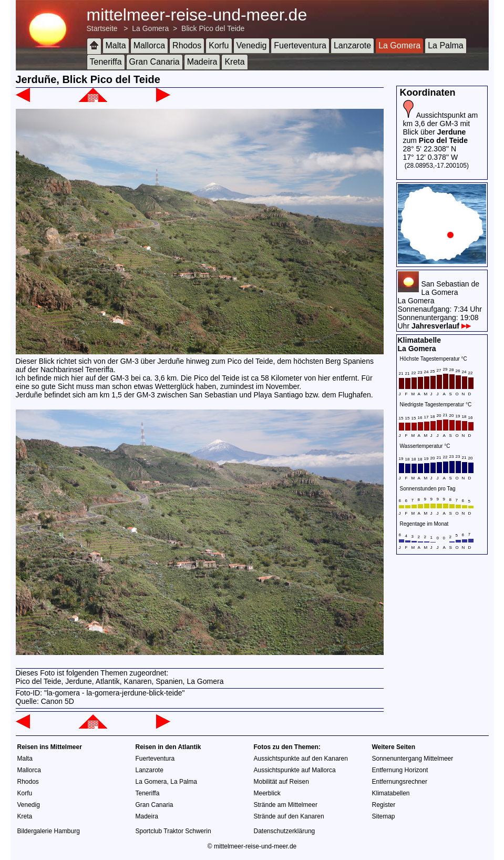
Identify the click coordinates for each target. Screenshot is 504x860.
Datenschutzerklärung (285, 831)
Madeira (202, 62)
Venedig (252, 45)
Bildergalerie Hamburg (49, 831)
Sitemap (384, 816)
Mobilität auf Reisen (281, 782)
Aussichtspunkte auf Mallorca (295, 770)
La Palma (446, 45)
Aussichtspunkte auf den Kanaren (301, 759)
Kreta (234, 62)
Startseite (102, 28)
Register (384, 805)
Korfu (219, 45)
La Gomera (150, 28)
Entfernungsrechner (400, 782)
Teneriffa (106, 62)
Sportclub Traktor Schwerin (173, 831)
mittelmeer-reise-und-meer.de (197, 15)
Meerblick (267, 793)
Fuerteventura (300, 45)
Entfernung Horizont (400, 770)
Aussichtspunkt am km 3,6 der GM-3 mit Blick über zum (441, 128)
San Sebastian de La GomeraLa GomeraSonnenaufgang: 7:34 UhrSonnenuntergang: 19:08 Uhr (440, 305)
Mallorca (149, 45)
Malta (116, 45)
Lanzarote (352, 45)
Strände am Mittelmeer (286, 805)
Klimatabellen (391, 793)
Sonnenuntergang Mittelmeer (413, 759)
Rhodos (187, 45)
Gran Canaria (155, 62)
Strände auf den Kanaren (289, 816)
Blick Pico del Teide (213, 28)
